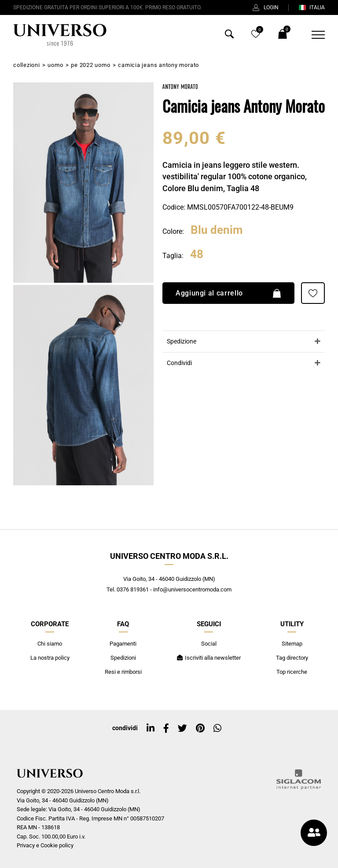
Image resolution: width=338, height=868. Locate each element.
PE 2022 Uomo (90, 65)
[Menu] (313, 35)
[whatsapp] (217, 728)
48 (197, 255)
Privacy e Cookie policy (45, 845)
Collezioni (27, 65)
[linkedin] (151, 728)
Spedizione (182, 342)
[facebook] (166, 728)
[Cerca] (229, 36)
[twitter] (182, 728)
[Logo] (60, 35)
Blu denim (217, 230)
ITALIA (312, 7)
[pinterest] (200, 728)
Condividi (179, 363)
